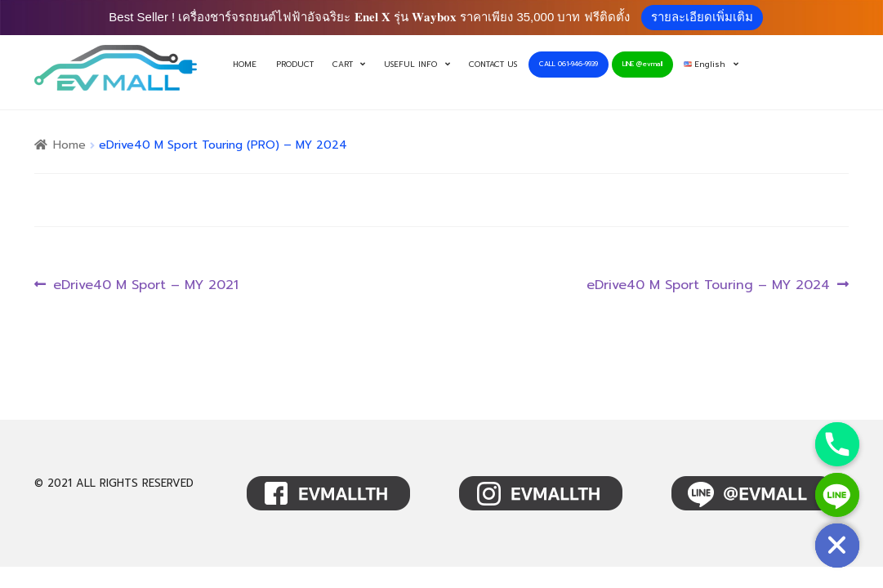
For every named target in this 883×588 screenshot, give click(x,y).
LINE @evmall (642, 64)
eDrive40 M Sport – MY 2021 (145, 285)
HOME (245, 65)
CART (343, 65)
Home (69, 145)
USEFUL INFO (410, 65)
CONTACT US (493, 65)
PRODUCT (295, 65)
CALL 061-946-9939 (569, 64)
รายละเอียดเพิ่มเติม (702, 17)
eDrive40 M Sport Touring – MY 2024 (708, 285)
